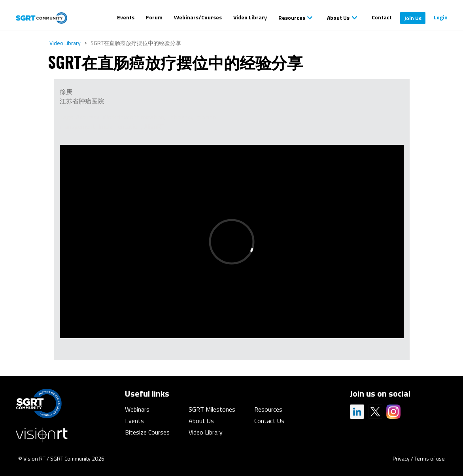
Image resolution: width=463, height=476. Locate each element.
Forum (154, 17)
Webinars (137, 409)
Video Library (250, 17)
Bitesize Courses (147, 432)
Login (441, 17)
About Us (338, 18)
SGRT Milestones (212, 409)
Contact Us (269, 421)
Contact (382, 17)
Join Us (413, 18)
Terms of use (430, 458)
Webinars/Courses (198, 17)
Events (126, 17)
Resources (292, 18)
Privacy (401, 458)
